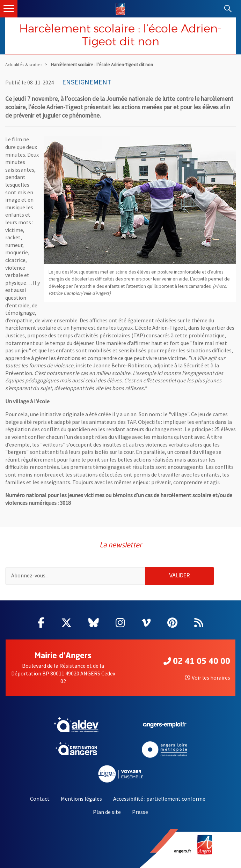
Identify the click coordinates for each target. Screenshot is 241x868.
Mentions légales (81, 799)
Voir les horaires (207, 678)
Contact (40, 799)
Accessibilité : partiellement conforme (159, 799)
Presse (140, 812)
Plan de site (107, 812)
